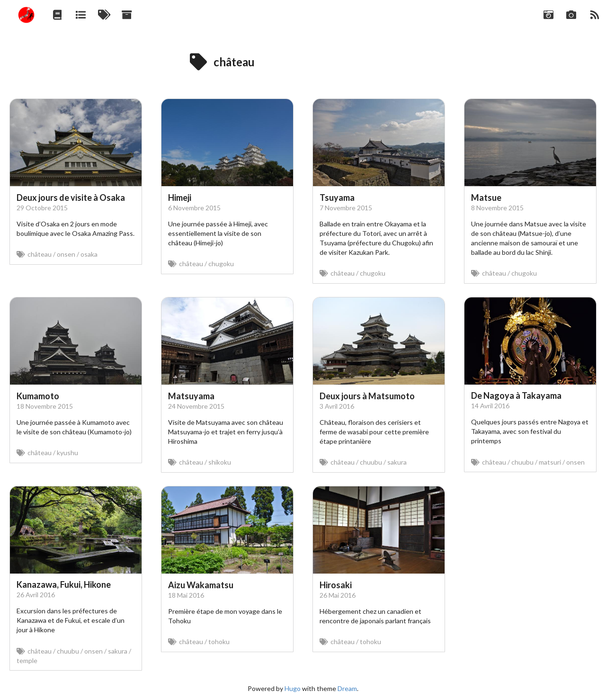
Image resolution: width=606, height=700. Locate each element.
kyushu (67, 453)
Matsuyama (191, 396)
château (40, 254)
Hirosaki (336, 585)
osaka (89, 254)
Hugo (293, 688)
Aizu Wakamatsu (201, 585)
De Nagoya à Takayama (516, 395)
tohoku (219, 642)
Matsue (486, 197)
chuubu (371, 462)
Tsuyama (337, 197)
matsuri (550, 462)
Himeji (180, 197)
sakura (397, 462)
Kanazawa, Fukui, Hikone (64, 584)
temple (27, 660)
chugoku (221, 264)
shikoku (220, 462)
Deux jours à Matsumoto (367, 396)
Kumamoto (38, 396)
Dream (347, 688)
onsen (66, 254)
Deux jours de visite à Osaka (71, 197)
